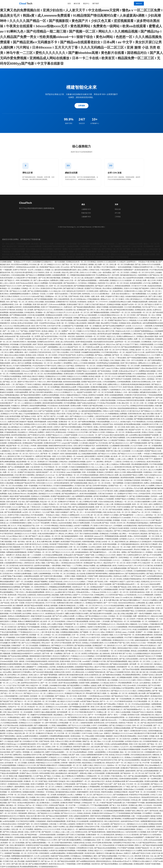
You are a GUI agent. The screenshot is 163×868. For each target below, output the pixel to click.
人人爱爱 (80, 606)
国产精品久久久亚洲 (97, 432)
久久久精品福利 (138, 451)
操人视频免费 (18, 606)
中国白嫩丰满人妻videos (114, 853)
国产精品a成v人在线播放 (88, 739)
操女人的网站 (83, 270)
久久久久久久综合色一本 (88, 435)
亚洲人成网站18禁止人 (111, 384)
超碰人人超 (4, 520)
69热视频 (93, 589)
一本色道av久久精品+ (53, 515)
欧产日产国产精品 (17, 424)
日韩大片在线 (50, 704)
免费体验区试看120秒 (65, 603)
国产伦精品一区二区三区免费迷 (70, 760)
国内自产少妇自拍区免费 (16, 749)
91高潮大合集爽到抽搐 (23, 574)
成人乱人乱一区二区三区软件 (106, 749)
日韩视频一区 (154, 629)
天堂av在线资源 (109, 845)
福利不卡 (36, 334)
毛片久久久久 (35, 454)
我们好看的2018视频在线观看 (130, 749)
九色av (83, 755)
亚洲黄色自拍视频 (7, 584)
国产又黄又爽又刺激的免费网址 (70, 840)
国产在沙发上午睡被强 (54, 784)
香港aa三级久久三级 (20, 536)
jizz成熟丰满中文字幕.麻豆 (65, 592)
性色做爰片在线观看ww (79, 568)
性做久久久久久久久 (113, 488)
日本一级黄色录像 (75, 531)
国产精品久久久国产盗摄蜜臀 (102, 859)
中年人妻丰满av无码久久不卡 (58, 669)
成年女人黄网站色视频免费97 (152, 720)
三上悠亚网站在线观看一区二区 (90, 845)
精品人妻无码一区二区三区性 (139, 661)
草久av (39, 360)
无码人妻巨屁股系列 (17, 845)
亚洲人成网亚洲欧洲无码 (153, 768)
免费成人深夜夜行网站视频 (79, 589)
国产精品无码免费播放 (110, 864)
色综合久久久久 (39, 614)
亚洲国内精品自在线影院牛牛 (22, 653)
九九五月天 (125, 747)
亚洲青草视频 (88, 531)
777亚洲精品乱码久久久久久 (29, 632)
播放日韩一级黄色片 (53, 358)
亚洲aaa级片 (89, 278)
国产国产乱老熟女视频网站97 (114, 326)
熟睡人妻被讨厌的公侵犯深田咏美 (70, 379)
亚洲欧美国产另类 (152, 837)
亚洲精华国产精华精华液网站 (97, 574)
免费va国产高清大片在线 (141, 853)
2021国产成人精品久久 (18, 728)
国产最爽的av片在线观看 (69, 797)
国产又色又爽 (150, 773)
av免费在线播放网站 (58, 853)
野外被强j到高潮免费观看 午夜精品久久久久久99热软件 (48, 768)
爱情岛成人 (32, 813)
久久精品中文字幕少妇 (50, 507)
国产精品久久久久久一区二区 (35, 693)
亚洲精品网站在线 (15, 443)
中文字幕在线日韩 (30, 688)
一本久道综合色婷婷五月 (38, 478)
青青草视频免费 (40, 422)
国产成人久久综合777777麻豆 (128, 344)
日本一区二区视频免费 (9, 510)
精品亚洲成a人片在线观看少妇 (94, 763)
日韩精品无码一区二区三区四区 (98, 776)
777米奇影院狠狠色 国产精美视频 (129, 813)
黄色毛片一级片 (94, 640)
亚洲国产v (105, 390)
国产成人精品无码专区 (46, 848)
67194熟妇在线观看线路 (90, 475)
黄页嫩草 (56, 542)
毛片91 (145, 307)
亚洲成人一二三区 (143, 829)
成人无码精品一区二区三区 (69, 560)
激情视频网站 (53, 347)
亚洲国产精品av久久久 (55, 435)
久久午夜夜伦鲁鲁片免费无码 (22, 451)
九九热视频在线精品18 (142, 653)
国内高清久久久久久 (115, 645)
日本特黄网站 (103, 725)
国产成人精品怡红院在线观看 (84, 507)
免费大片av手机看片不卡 (26, 368)
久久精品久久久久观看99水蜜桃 (22, 539)
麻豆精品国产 (74, 773)
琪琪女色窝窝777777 (18, 550)
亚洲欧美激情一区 (153, 400)
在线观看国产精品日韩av (84, 667)
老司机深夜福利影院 (62, 483)
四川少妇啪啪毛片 (35, 558)
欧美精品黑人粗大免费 (137, 693)
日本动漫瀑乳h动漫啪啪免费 (94, 488)
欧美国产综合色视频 (41, 845)
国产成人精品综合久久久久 (119, 443)
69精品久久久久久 (54, 264)
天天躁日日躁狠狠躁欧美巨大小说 (81, 467)
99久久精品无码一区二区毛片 (63, 819)
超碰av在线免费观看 (42, 584)
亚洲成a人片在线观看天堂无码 (52, 627)
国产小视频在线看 (41, 725)
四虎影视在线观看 (26, 725)
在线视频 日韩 (122, 430)
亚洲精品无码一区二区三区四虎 (55, 451)
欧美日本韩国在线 (36, 470)
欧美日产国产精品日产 (144, 688)
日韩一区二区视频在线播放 (84, 550)
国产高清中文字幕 (108, 597)
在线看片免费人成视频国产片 (26, 667)
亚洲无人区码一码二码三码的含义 (21, 589)
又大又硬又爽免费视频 (133, 307)
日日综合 (150, 422)
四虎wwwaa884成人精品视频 (48, 595)
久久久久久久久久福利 (128, 680)
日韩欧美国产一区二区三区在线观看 (25, 645)
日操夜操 (158, 595)
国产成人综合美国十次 (12, 448)
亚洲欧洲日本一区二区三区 (83, 789)
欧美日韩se (4, 294)
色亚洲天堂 (96, 864)
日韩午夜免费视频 (84, 864)
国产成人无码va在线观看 (129, 659)
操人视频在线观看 (93, 720)
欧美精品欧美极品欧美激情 (140, 384)
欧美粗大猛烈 (126, 422)
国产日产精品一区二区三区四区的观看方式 (69, 339)
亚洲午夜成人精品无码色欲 (31, 648)
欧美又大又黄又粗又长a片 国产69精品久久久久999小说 (142, 411)
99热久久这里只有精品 (112, 411)
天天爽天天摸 (8, 861)
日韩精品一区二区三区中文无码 (142, 272)
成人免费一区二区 (102, 264)
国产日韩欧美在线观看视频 (27, 499)
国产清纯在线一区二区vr (146, 315)
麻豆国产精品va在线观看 (34, 606)
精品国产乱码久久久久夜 (135, 352)
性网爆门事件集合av (81, 318)
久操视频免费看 (104, 808)
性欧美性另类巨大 (20, 342)
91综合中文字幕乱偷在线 (35, 603)
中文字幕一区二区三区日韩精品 (64, 574)
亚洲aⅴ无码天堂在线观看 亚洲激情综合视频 (115, 374)
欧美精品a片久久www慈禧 (121, 518)
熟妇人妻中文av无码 (71, 600)
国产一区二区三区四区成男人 (67, 611)
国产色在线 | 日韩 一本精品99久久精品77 (110, 582)
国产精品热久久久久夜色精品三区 (36, 286)
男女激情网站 (49, 470)
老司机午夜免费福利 (101, 496)
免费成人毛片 (129, 510)
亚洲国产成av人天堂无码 (29, 773)
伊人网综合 (70, 534)
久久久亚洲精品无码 (101, 664)
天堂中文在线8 (6, 507)
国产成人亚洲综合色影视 (94, 350)
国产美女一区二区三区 (71, 264)
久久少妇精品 (152, 294)
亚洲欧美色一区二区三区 (68, 422)
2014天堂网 (97, 843)
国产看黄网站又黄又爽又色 (78, 717)
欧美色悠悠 (119, 424)
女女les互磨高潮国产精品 (125, 611)
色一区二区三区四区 (128, 315)
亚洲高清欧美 (81, 576)
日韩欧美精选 (43, 667)
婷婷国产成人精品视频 (100, 779)
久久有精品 (56, 776)
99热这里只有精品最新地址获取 (67, 390)
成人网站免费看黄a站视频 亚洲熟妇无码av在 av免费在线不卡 (77, 400)
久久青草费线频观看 (58, 584)
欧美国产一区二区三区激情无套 (66, 411)
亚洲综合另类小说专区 (63, 672)
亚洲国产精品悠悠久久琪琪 (84, 608)
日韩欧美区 (9, 837)
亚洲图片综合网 (101, 278)
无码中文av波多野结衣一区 (15, 518)
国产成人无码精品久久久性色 (120, 725)
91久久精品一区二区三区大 (137, 470)
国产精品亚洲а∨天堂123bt (107, 408)
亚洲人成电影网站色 (134, 323)
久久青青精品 (81, 368)
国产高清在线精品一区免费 (108, 371)
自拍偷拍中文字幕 (154, 611)
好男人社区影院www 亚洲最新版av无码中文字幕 (60, 558)
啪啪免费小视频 (94, 323)
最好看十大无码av (7, 733)
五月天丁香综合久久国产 (34, 680)
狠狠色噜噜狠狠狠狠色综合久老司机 (63, 845)
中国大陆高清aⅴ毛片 (119, 776)
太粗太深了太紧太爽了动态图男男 (121, 608)
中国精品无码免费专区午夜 (143, 267)
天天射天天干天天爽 (139, 286)
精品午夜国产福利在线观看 (20, 496)
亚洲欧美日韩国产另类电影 (71, 803)
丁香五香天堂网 (75, 294)
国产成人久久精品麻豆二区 (141, 787)
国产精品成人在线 (125, 587)
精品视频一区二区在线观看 (93, 744)
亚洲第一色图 (90, 296)
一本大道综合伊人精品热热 (138, 534)
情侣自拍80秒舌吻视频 (100, 478)
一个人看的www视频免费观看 (129, 720)
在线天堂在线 (141, 491)
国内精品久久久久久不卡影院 (26, 534)
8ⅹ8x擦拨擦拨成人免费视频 (116, 414)
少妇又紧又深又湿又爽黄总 (64, 837)
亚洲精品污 (127, 560)
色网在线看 (153, 302)
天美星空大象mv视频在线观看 (45, 712)
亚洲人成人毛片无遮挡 (141, 587)
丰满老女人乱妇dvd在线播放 (61, 523)
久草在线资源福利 (105, 560)
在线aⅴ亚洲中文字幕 (33, 832)
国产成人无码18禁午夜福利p (97, 486)
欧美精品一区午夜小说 (64, 440)
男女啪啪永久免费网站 (91, 597)
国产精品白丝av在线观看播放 (105, 848)
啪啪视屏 (109, 736)
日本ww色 (15, 835)
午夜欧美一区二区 (124, 704)
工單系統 (118, 217)
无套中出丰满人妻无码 (20, 669)
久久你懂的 (115, 515)
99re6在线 (121, 624)
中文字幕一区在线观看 (151, 763)
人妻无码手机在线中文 (103, 416)
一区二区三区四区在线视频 (120, 651)
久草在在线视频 (113, 752)
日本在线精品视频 (18, 275)
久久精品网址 (23, 470)
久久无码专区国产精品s (115, 595)
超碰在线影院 (59, 384)
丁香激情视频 (71, 864)
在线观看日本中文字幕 (150, 424)
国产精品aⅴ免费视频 (103, 355)
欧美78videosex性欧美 (25, 283)
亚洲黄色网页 (141, 478)
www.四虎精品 (33, 387)
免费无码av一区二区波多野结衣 (111, 291)
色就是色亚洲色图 (155, 286)
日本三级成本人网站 (118, 360)
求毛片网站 (122, 470)
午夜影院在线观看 (147, 344)
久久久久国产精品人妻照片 (48, 771)
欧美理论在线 (99, 723)
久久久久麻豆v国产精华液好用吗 (124, 376)
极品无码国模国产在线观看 (149, 435)
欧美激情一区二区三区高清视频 (13, 843)
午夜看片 (85, 406)
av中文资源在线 (112, 723)
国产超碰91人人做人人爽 (104, 504)
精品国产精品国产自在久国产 (102, 784)
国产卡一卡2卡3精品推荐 (98, 715)
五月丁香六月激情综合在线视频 (87, 534)
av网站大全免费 (69, 616)
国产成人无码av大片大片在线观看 (148, 264)
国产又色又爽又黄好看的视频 (50, 278)
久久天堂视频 (32, 720)
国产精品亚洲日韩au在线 (112, 685)
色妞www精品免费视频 (146, 448)
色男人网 (106, 438)
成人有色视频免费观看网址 (140, 747)
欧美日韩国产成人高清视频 (24, 459)
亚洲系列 (29, 845)
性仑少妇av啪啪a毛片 (153, 765)
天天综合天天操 (87, 595)
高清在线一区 (153, 374)
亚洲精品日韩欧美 (121, 792)
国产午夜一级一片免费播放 (53, 653)
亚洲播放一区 (41, 312)
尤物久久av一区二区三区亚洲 (112, 480)
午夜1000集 (150, 262)
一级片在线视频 (59, 262)
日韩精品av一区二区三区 (115, 432)
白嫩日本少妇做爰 (132, 606)
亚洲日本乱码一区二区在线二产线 (39, 518)
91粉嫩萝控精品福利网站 (91, 352)
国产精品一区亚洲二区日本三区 (114, 523)
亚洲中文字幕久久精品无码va (19, 515)
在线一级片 (106, 518)
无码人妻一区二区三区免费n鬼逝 (122, 264)
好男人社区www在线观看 (153, 840)
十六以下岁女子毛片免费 (16, 685)
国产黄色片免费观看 (118, 438)
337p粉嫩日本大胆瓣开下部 (10, 643)
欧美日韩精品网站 (130, 736)
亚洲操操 (122, 323)
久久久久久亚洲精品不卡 (64, 392)
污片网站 (22, 720)
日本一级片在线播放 (131, 392)
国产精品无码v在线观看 (67, 861)
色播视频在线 (85, 709)
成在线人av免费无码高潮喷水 (27, 736)
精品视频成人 (59, 715)
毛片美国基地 (49, 318)
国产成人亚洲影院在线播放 (38, 291)
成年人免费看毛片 (156, 504)
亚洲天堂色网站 (96, 771)
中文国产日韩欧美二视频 (16, 568)
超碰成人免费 (96, 685)
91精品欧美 (81, 480)
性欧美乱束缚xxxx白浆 (22, 326)
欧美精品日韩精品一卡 (152, 456)
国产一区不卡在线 (111, 603)
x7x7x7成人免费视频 (151, 283)
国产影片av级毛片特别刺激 (120, 800)
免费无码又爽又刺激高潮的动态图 (71, 675)
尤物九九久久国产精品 (66, 366)
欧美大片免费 (132, 563)
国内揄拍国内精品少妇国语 (66, 792)
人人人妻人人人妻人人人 (104, 467)
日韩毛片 (57, 427)
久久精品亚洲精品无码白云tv (109, 315)
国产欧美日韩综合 (27, 347)
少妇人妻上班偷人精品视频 (123, 614)
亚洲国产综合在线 (56, 582)
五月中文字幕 (33, 853)
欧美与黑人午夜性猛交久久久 (59, 568)
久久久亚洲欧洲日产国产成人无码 (117, 643)
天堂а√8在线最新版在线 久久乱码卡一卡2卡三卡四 (52, 464)
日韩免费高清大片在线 (85, 848)
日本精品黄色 (30, 312)
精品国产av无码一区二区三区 (133, 304)
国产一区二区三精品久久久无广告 (129, 763)
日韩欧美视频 (150, 278)
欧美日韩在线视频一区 (112, 544)
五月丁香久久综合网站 (61, 352)
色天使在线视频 (118, 741)
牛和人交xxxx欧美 (129, 685)
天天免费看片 (148, 813)
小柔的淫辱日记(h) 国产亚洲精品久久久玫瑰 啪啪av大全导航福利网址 (109, 688)
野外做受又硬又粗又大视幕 (96, 693)
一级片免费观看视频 (139, 294)
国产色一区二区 (76, 512)
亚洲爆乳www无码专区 (46, 342)
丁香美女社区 (35, 507)
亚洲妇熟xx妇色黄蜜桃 (65, 667)
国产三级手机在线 (152, 811)
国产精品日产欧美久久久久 (95, 414)
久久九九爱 (107, 741)
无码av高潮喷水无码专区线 (36, 749)
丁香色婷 (90, 582)
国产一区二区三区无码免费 (104, 392)
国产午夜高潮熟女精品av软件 (124, 584)
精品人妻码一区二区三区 (50, 334)
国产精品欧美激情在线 (97, 832)
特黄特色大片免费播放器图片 (83, 800)
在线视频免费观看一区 (61, 275)
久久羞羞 (131, 520)
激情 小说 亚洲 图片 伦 (35, 467)
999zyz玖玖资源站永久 (149, 645)
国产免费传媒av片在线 (18, 350)
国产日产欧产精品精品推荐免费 (40, 520)
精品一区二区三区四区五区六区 (132, 752)
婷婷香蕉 (32, 328)
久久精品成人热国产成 (13, 741)
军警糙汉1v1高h (139, 861)
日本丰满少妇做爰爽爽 (36, 315)
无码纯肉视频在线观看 (23, 837)
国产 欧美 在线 (120, 784)
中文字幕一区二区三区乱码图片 (69, 733)
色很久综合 (30, 787)
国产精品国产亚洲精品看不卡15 (83, 749)
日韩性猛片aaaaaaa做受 (124, 550)
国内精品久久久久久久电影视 (50, 494)
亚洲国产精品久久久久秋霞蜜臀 (67, 470)
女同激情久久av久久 (127, 539)
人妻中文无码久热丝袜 (35, 677)
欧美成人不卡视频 (83, 328)
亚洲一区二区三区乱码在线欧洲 (61, 286)
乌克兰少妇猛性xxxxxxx (153, 475)
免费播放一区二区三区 (84, 795)
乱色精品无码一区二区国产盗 (101, 318)
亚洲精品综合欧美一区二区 (76, 262)
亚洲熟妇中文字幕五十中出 (128, 494)
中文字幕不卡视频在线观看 (135, 637)
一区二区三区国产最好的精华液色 (60, 843)
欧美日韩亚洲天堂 (27, 566)
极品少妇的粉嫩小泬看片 (65, 808)
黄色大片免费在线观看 (82, 523)
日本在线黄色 (142, 685)
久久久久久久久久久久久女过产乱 (117, 406)
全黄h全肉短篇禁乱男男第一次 (117, 717)
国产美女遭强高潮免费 (13, 512)
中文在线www (53, 406)
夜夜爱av (64, 334)
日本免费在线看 (50, 680)
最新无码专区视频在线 (59, 659)
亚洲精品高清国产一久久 (100, 587)
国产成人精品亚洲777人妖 (43, 339)
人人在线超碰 (33, 379)
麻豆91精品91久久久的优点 (47, 488)
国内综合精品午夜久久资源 (128, 648)
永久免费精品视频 (126, 864)
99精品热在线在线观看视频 (91, 438)
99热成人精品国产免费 (80, 510)
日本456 (103, 592)
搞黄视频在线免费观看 (147, 827)
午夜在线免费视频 (103, 422)
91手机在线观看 (69, 784)
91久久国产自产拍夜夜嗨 (43, 411)
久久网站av (80, 616)
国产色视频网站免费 (151, 334)
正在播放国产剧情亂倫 (51, 648)
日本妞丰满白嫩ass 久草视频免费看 (87, 787)
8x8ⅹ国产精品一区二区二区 (17, 302)
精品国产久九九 (74, 360)
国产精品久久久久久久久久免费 (130, 454)
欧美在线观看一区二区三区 (142, 312)
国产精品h (20, 384)
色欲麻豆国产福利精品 (54, 731)
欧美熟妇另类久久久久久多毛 (35, 424)
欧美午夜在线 (128, 387)
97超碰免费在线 (11, 432)
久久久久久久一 (138, 326)
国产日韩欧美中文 (43, 368)
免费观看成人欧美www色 (47, 688)
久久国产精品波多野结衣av (146, 843)
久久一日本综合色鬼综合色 (25, 560)
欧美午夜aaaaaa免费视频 (68, 683)
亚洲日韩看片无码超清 (57, 781)
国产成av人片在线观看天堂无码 (119, 672)
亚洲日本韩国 (65, 661)
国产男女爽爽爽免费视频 (17, 480)
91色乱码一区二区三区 (36, 707)
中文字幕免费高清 (139, 422)
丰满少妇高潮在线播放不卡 (48, 534)
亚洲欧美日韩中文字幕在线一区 (12, 704)
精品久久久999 (121, 472)
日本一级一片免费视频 (23, 304)
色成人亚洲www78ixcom (17, 494)
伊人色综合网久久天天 (148, 390)
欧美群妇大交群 (134, 715)
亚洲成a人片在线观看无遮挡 (93, 643)
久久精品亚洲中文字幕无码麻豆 (26, 278)
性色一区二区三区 (124, 512)
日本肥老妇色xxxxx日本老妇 (100, 696)
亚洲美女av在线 (81, 832)
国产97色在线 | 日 (83, 784)
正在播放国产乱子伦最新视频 (73, 326)
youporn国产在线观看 (70, 443)
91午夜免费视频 (70, 403)
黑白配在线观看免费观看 (35, 592)
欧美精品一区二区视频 (13, 611)
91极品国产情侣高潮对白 (89, 600)
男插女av (10, 715)
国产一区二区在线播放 (25, 582)
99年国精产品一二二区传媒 (151, 480)
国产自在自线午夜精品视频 (43, 672)
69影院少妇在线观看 (99, 709)
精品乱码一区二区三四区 (154, 507)
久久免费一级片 (63, 416)
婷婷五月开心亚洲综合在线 (56, 432)
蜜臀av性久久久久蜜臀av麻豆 (150, 363)
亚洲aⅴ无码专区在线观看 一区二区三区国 (110, 427)
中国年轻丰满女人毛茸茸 (108, 797)
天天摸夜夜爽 (71, 499)
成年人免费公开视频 (55, 624)
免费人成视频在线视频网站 (124, 491)
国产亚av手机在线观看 (131, 669)
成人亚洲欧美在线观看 (59, 531)
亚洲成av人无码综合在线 (149, 531)
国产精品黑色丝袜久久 (136, 552)
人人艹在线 (103, 739)
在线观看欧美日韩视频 (77, 462)
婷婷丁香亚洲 (38, 344)
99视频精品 (93, 283)
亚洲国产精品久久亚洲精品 (125, 499)
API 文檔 (118, 213)
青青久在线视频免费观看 (114, 395)
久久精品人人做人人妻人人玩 (63, 832)
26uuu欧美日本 (43, 629)
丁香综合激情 (121, 358)
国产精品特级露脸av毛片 (133, 709)
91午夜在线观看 (37, 515)
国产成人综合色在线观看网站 (129, 760)
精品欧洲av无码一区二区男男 (16, 379)
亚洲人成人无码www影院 (65, 342)
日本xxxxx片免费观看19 (30, 371)
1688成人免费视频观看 (79, 504)
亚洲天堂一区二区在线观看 (23, 712)
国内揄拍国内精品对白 (129, 275)
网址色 (62, 534)
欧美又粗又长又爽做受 (149, 544)
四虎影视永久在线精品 (83, 731)
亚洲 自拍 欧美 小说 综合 (16, 502)
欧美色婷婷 (9, 278)
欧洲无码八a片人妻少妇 (89, 797)
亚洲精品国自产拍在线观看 (33, 443)
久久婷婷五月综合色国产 (81, 779)
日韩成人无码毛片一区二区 (40, 320)
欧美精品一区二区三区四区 (70, 430)
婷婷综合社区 (30, 563)
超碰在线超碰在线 (142, 640)
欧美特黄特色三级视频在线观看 (23, 792)
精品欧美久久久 (118, 757)
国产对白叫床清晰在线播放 (72, 427)
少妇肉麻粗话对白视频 (58, 685)
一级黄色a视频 (103, 280)
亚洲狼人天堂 (74, 629)
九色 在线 (38, 451)
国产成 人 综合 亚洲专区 (119, 805)
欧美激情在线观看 (117, 307)
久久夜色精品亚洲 (107, 835)
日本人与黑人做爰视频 (130, 390)
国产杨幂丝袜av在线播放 (112, 675)
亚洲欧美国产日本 (51, 728)
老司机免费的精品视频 (132, 424)
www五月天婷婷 (32, 699)
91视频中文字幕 (45, 699)
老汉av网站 (8, 672)
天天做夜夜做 (17, 440)
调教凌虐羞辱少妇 (10, 579)
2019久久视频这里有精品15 (70, 395)
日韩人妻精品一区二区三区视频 (102, 459)
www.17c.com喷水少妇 (124, 597)
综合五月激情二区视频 (146, 736)
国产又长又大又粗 (77, 768)
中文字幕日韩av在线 (11, 725)
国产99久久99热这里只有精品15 (126, 531)
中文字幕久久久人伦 (126, 856)
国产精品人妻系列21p (155, 574)
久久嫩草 (42, 430)
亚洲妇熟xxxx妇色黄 (133, 432)
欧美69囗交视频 (104, 456)
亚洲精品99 (83, 451)
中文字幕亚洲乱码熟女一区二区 (113, 352)
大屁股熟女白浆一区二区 (98, 320)
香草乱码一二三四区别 (113, 462)
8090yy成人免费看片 (37, 432)
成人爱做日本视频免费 (75, 827)
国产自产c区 (57, 616)
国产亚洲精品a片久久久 (107, 624)
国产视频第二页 (27, 587)
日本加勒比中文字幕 (30, 741)
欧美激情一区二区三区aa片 (69, 637)
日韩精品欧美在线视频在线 (25, 757)
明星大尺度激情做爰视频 (89, 470)
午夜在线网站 (106, 270)
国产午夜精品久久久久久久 (63, 699)
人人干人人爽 (15, 683)
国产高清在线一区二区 (46, 440)
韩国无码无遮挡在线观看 (136, 400)
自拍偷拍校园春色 (82, 552)
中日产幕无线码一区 (22, 715)
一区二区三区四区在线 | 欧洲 (134, 486)
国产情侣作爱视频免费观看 (117, 661)
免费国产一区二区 (69, 331)
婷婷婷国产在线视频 (52, 398)
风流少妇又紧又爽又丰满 (36, 816)
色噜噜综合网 (89, 379)
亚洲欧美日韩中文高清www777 (104, 813)
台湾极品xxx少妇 (80, 440)
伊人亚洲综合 (23, 675)
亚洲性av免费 (76, 406)
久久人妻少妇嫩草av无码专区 (11, 307)
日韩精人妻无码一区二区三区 (140, 350)
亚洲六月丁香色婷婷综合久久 (52, 307)
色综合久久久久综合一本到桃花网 (143, 643)
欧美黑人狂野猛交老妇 (90, 653)
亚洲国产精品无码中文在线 (91, 382)
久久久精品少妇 (55, 291)
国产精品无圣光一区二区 (120, 621)
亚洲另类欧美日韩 (135, 414)
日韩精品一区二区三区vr (31, 288)
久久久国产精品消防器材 (24, 584)
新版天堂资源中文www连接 (41, 616)
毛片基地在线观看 (56, 283)
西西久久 (138, 845)
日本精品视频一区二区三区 (68, 723)
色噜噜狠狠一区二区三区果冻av (24, 608)
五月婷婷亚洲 (141, 611)
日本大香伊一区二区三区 (45, 787)
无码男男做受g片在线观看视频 (108, 363)
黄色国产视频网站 (41, 582)
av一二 (14, 597)
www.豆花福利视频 (74, 472)
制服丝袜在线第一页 (147, 408)
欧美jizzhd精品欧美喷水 (27, 803)
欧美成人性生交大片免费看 (120, 755)
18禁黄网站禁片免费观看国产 (123, 270)
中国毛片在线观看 (21, 328)
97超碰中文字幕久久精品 (115, 296)
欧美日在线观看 (53, 430)
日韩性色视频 (100, 736)
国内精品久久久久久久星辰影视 (127, 835)
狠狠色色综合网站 (106, 576)
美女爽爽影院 (140, 859)
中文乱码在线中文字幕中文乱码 (44, 366)
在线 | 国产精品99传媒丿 (29, 835)
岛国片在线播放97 (62, 512)
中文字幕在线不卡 (28, 456)
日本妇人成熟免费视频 (64, 491)
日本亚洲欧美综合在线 (87, 680)
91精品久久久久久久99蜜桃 (77, 376)
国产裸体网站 (117, 819)
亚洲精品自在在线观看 (54, 315)
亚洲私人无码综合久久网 (143, 677)
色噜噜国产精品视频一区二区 (16, 853)
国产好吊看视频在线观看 (44, 299)
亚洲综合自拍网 (78, 350)
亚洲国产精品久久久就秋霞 (86, 371)
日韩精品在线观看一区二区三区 (70, 765)
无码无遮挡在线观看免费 (76, 584)
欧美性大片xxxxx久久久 (149, 558)
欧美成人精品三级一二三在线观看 (29, 555)
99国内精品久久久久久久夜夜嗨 (48, 763)
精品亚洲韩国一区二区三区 (27, 462)
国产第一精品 (157, 691)
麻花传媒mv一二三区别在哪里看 (63, 619)
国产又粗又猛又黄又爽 (93, 768)
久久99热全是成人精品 (148, 648)
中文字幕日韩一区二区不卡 (35, 731)
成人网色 (123, 534)
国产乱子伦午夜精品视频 (16, 797)
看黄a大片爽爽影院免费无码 (29, 621)
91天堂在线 (104, 443)
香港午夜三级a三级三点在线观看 (118, 451)
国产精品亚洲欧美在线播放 (124, 310)
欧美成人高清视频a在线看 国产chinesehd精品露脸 (125, 781)
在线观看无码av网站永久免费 (120, 302)
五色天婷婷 (98, 659)
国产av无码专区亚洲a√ (50, 336)
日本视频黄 (118, 526)
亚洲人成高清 (73, 451)
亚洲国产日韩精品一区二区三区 (40, 552)
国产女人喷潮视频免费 (17, 467)
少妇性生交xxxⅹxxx (29, 448)
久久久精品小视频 (46, 400)
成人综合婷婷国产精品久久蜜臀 (131, 475)
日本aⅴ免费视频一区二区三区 (31, 318)
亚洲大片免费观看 (38, 784)
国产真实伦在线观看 (117, 771)
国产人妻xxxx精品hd (41, 280)
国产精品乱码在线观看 (23, 600)
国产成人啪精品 (138, 507)
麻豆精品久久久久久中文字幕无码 (101, 491)
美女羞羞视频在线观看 (140, 464)
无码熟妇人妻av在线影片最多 (148, 336)
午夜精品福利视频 (48, 419)
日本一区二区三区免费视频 (50, 387)
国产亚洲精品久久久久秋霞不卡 (57, 579)
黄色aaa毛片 (111, 763)
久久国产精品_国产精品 (42, 776)
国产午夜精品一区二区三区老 (66, 696)
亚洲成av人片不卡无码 (22, 262)
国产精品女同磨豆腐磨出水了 (131, 600)
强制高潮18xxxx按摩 (69, 387)
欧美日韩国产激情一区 (65, 459)
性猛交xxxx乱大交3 (123, 331)
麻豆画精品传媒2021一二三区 (60, 691)
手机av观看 (89, 736)
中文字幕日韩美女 (46, 486)
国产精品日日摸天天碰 (141, 467)
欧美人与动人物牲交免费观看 (113, 637)
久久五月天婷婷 (137, 446)
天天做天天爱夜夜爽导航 (22, 366)
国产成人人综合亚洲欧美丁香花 (23, 779)
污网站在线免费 (156, 640)
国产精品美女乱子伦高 (120, 696)
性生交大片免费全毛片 (61, 656)
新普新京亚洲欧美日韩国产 (130, 368)
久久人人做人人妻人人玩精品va (107, 464)
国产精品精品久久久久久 (75, 651)
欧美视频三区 (98, 811)
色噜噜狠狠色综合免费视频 (10, 587)
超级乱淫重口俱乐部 (45, 427)
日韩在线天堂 (66, 789)
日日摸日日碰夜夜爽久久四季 (146, 502)
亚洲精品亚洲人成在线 (144, 310)
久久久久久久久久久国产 (41, 597)
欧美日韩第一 (83, 696)
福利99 (39, 472)
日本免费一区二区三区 (15, 571)
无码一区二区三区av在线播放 (12, 486)
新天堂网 (116, 275)
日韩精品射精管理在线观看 (121, 398)
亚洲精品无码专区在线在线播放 (142, 406)
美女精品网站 (33, 494)
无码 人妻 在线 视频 (40, 600)
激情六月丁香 (137, 456)
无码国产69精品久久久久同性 (83, 677)
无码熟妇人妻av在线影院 (78, 323)
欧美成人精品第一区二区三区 (100, 376)
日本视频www (76, 856)
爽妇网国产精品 (74, 334)
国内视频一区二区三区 (154, 438)
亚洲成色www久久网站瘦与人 (19, 619)
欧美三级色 (131, 427)
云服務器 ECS (86, 209)
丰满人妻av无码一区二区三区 (128, 403)
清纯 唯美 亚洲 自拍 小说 (144, 856)
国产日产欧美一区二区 (59, 709)
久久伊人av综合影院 (42, 856)
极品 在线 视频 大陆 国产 (152, 414)
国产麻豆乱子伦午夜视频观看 (29, 627)
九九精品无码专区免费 (111, 768)
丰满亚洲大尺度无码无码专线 (40, 352)
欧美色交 (142, 528)
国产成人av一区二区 (49, 861)
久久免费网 (150, 486)
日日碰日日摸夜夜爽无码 (134, 483)
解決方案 (77, 3)
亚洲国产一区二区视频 (144, 632)
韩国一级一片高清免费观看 (122, 699)
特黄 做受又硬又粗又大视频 (123, 416)
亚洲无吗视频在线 (155, 731)
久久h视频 (109, 571)
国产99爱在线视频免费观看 (36, 568)
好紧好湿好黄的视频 (108, 400)
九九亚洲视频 (18, 680)
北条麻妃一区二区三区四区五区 (38, 659)
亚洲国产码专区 (35, 331)
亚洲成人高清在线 (84, 813)
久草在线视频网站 (109, 382)
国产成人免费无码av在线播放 (37, 851)
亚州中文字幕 (76, 661)
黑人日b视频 (31, 797)
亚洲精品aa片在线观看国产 (134, 837)
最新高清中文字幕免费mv (23, 672)
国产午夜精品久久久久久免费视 (82, 416)
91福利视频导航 (102, 419)
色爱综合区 (68, 307)
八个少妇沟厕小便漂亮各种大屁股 (99, 339)
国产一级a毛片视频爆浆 (143, 614)
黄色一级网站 (122, 552)
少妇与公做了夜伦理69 (148, 659)
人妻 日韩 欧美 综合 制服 (50, 632)
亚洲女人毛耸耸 (148, 432)
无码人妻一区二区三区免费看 (22, 829)
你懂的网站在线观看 (32, 576)
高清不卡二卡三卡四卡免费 (81, 757)
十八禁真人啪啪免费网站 (58, 725)
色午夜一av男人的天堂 (30, 430)
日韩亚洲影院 (44, 853)
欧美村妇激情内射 (142, 270)
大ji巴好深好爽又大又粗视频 (136, 832)
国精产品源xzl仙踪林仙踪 (87, 403)
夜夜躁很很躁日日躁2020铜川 (41, 656)
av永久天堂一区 (71, 280)
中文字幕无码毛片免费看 (25, 821)
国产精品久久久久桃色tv (110, 747)
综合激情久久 (23, 432)
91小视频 (114, 587)
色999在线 (86, 294)
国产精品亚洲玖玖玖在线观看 (101, 614)
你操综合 (122, 723)
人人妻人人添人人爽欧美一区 (126, 459)
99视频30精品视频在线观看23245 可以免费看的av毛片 (91, 275)
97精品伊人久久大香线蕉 (123, 571)
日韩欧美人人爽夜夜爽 (64, 787)
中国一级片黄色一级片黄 (22, 542)
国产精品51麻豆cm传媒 (9, 528)
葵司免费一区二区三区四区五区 (141, 664)
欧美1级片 (90, 398)
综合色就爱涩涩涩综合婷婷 (104, 342)
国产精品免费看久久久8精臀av (79, 685)
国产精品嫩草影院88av (52, 755)
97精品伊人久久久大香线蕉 (59, 757)
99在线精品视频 (14, 398)
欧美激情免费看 (136, 283)
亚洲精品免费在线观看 (75, 853)
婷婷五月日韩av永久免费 (109, 475)
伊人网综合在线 (78, 672)
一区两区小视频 (69, 576)
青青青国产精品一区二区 (91, 518)
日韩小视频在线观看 (48, 371)
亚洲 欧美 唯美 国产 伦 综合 (122, 653)
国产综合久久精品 (22, 400)
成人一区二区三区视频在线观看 (15, 558)
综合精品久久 (74, 438)
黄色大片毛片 (39, 491)
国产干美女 (12, 803)
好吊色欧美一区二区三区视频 (16, 763)
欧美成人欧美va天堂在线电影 (22, 323)
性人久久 (3, 478)
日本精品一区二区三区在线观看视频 (57, 635)
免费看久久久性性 (75, 744)
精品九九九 (111, 336)
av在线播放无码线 (130, 526)
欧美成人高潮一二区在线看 (100, 621)
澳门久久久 (12, 526)
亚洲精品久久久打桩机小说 (29, 528)
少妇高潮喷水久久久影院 (41, 619)
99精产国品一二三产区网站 (72, 566)
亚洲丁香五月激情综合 (129, 363)
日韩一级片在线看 (29, 848)
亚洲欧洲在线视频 (83, 619)
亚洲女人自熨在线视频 (97, 451)
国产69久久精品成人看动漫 (13, 832)
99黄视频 (64, 744)
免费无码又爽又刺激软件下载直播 (21, 422)
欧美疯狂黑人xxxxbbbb (15, 544)
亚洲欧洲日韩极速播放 (99, 387)
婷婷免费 (54, 368)
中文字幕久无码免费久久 (142, 560)
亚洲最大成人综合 (115, 278)
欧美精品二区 (55, 789)
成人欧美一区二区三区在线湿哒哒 (53, 621)
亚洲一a (158, 701)
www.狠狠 (126, 808)
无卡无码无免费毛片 (8, 267)
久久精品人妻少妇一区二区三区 (17, 454)
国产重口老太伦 (6, 366)
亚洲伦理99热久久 (41, 587)
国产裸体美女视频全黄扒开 (47, 765)
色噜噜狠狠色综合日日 (149, 366)
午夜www (95, 592)
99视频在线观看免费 (140, 302)
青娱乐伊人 (78, 344)
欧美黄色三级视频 (87, 264)
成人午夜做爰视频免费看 (66, 371)
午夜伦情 (140, 619)
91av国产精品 (147, 749)
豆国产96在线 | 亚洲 (76, 296)
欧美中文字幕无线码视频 (67, 480)
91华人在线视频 (127, 419)
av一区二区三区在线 (115, 579)
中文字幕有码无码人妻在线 (62, 597)
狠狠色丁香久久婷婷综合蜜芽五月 (130, 555)
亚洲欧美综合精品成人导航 (145, 608)
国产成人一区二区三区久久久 (12, 693)
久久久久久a (8, 326)
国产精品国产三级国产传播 (84, 555)
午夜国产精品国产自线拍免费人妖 (113, 803)
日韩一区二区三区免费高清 (62, 747)
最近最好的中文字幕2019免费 (146, 733)
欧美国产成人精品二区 (38, 669)
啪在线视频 (32, 342)
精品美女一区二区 (102, 800)
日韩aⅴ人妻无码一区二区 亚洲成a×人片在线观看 (96, 499)
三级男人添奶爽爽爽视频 (42, 574)
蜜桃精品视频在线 (93, 480)
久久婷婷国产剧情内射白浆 (96, 672)
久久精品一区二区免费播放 (13, 827)
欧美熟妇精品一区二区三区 (43, 363)
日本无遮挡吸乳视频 (103, 656)
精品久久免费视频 (41, 283)
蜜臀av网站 (50, 491)
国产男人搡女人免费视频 (59, 629)
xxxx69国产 (87, 661)
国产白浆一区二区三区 (72, 653)
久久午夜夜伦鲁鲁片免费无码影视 (42, 739)
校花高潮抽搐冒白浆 (17, 851)
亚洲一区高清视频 (89, 472)
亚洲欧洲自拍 (5, 835)
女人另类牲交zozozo (50, 360)
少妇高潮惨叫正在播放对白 (42, 262)
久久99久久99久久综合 (20, 320)
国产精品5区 (47, 832)
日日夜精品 (92, 262)
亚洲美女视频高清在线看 (104, 550)
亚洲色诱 (31, 763)
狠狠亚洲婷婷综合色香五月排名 (61, 446)
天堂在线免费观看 (86, 664)
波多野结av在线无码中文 (27, 651)
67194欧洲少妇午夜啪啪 (125, 845)
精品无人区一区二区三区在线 (99, 483)
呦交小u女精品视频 (123, 712)
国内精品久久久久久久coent (123, 733)
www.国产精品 (43, 789)
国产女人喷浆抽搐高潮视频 (85, 528)
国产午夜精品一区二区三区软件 (124, 619)
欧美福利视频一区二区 (139, 621)
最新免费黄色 (20, 787)
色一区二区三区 (65, 677)
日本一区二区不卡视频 (93, 384)
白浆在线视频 (67, 344)
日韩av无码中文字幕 (92, 827)
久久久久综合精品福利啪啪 (114, 606)
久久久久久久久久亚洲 (52, 829)
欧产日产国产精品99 (63, 448)
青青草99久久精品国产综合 (103, 424)
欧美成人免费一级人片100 (146, 280)
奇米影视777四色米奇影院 (59, 544)
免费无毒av (63, 771)
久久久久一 (117, 560)
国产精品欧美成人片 (115, 709)
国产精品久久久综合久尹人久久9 (59, 312)
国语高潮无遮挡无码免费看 (53, 403)
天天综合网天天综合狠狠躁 (61, 350)
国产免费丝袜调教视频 (87, 422)
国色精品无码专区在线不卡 (72, 358)
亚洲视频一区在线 (120, 520)
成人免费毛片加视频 (25, 491)
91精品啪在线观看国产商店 (69, 728)
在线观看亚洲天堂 (97, 821)
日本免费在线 (41, 779)
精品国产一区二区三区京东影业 (54, 472)
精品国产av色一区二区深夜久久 (59, 779)
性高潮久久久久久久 (46, 499)
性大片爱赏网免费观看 (151, 579)
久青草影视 (21, 624)
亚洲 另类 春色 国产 (40, 304)
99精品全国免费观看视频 (121, 816)
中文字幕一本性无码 (67, 336)
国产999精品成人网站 (44, 827)
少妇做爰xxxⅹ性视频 (42, 270)
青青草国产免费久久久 (82, 747)
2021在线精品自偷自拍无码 (141, 755)
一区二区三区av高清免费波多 (76, 752)
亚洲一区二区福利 (104, 840)
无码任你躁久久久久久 (45, 483)
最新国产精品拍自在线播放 (43, 837)
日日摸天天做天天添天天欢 (99, 568)
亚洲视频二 (135, 808)
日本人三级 (106, 669)
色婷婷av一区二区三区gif (117, 765)
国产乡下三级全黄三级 (48, 379)
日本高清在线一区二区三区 (81, 811)
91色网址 (157, 813)
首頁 (69, 3)
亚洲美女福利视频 (151, 781)
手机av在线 (22, 595)
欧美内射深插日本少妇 (89, 560)
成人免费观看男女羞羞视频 (82, 496)
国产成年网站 (73, 709)
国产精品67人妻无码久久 (105, 286)
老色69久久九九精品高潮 (107, 262)
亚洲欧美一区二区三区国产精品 (36, 781)
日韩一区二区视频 (147, 403)
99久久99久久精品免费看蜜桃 (48, 797)
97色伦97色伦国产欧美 (67, 355)
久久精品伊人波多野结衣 (126, 262)
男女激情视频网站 (7, 592)
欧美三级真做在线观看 (69, 454)
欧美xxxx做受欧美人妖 (93, 675)
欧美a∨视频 (41, 563)
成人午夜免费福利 (13, 859)
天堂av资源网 (106, 827)
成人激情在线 (105, 653)
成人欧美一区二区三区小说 (121, 456)
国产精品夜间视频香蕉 (46, 651)
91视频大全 (16, 406)
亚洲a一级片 (82, 571)
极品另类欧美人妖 (122, 542)
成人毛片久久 (141, 427)
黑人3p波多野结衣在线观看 (133, 278)
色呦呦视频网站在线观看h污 (20, 294)
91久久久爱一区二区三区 (34, 374)
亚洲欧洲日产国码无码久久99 (132, 768)
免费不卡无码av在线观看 (55, 752)
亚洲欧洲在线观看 (113, 773)
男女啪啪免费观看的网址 (132, 675)
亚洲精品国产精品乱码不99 (25, 483)
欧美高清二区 (30, 827)
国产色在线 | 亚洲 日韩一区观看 (13, 603)
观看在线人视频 (86, 773)
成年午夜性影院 (51, 723)
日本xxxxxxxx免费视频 (57, 304)
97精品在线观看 (84, 387)
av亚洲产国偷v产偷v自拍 (90, 701)
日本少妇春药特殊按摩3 (135, 438)
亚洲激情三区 (116, 808)
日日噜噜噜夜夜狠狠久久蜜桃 (21, 523)
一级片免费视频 (117, 483)
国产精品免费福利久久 (70, 494)
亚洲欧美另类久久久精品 (134, 291)
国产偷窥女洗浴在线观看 (119, 664)
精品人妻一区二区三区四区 (83, 648)
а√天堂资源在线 (131, 595)
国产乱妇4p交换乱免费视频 (18, 656)
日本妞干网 (9, 411)
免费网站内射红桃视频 (147, 371)
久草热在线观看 (9, 488)
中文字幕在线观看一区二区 (144, 701)
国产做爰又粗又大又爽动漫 (73, 288)
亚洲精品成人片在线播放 (109, 534)
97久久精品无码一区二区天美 (149, 563)
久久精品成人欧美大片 (109, 683)
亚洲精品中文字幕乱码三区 (75, 693)
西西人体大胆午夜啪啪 (73, 741)
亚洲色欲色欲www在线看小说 (27, 267)
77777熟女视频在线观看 (99, 805)
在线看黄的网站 (102, 528)
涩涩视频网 (88, 699)
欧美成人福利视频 (51, 606)
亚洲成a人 (119, 392)
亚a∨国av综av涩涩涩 (150, 368)
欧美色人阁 (78, 488)
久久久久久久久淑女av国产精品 (32, 296)
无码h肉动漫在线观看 (48, 835)
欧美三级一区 (62, 323)
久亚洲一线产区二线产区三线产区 (43, 416)
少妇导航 (52, 667)
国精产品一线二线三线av (92, 741)
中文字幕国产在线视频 (126, 848)
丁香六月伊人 (20, 592)
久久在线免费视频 (140, 374)
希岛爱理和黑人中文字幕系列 (34, 272)
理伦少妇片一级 (48, 643)
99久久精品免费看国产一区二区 (78, 781)
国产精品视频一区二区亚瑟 (36, 624)
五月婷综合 (83, 283)
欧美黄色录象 (107, 843)
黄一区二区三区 (27, 859)
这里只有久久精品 (133, 582)
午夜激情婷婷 (41, 821)
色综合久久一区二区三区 (19, 840)
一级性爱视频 (56, 566)
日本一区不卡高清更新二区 (137, 360)
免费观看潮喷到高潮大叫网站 (151, 821)
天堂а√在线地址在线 (106, 502)
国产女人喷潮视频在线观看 (108, 589)
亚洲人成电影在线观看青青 (79, 816)
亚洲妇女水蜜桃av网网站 (34, 704)
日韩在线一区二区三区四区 (48, 355)
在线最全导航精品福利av (106, 366)
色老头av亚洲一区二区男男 (30, 336)
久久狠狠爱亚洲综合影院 (27, 744)
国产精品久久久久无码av (108, 454)
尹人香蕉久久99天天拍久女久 (102, 526)
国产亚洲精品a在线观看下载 (66, 419)
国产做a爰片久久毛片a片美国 (67, 739)
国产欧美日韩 (92, 584)
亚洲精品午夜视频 (114, 304)
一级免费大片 (10, 555)
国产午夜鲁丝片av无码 (36, 435)
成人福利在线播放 (51, 677)
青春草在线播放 (107, 792)
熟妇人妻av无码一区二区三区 (63, 520)
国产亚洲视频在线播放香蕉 (84, 286)
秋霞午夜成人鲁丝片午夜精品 (33, 376)
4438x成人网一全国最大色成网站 (143, 800)
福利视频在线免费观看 (64, 608)
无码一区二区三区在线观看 (142, 725)
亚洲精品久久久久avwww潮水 (57, 707)
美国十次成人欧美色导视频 (10, 416)
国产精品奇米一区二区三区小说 (132, 773)
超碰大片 (149, 861)
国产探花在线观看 (116, 510)
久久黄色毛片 (144, 318)
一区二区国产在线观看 (23, 339)
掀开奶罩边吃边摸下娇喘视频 (109, 334)
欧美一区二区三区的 (140, 504)
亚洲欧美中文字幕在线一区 (68, 502)
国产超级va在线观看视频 (87, 280)
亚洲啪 (91, 504)
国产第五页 (77, 643)
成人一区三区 (110, 358)
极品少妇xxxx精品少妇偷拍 (15, 355)
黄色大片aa (111, 344)
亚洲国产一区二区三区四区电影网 (125, 827)
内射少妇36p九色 (110, 512)
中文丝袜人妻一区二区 (38, 264)
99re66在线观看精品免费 (138, 627)
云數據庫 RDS (86, 217)
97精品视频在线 (94, 299)
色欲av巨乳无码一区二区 (50, 408)
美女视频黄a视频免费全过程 (112, 787)
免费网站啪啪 (107, 640)
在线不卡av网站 (59, 827)
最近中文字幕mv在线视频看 (105, 667)
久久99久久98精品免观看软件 (151, 518)
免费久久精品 (88, 765)
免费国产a (28, 464)
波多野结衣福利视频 (42, 566)
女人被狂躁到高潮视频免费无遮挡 (64, 270)
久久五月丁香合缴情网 (41, 523)
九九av (9, 536)
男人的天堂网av (11, 675)
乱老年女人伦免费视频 (86, 355)
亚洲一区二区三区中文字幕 (106, 507)
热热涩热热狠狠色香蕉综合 (128, 408)
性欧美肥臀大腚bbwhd (76, 720)
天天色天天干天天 (115, 387)
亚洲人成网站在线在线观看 (145, 667)
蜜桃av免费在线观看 (135, 472)
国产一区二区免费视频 (154, 589)
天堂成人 (33, 840)
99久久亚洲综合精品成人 (46, 611)
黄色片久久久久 (100, 765)
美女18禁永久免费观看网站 (113, 288)
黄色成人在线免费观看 (140, 651)
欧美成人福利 (90, 408)
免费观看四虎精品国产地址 (97, 440)
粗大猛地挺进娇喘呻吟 (70, 536)
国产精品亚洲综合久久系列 (26, 488)
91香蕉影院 (82, 302)
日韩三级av (7, 712)
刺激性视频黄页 (83, 792)
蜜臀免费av (34, 400)
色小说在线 (81, 574)
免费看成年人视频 (57, 280)
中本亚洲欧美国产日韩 (148, 739)
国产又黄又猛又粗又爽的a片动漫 (46, 859)
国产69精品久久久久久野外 (47, 840)
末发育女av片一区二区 (81, 587)
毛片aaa (158, 526)
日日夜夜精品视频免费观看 (114, 811)
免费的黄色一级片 (22, 352)
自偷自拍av (142, 376)
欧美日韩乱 (114, 779)
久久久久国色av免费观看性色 (22, 299)
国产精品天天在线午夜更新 (119, 528)
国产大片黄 (53, 637)
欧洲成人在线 (31, 355)
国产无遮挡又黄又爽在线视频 (51, 576)
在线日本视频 (52, 422)
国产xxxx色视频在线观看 (24, 411)
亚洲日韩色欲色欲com (13, 848)
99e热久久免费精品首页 (71, 515)
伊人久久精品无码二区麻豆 (38, 504)
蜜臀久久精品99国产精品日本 (94, 344)
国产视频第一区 (86, 632)
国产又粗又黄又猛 (24, 597)
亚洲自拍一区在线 (39, 294)
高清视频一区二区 (36, 635)
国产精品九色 (154, 534)
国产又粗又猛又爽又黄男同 (144, 416)
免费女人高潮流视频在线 (153, 483)
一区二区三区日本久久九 (94, 606)
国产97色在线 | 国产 (139, 576)
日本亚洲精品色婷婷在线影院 (37, 661)
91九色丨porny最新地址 (142, 683)
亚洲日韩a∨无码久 (140, 379)
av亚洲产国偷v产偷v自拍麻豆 (12, 576)
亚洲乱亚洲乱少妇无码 (15, 464)
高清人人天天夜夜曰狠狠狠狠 (85, 363)
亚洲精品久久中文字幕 (9, 414)
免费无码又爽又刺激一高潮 (46, 456)
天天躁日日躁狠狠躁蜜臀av (64, 486)
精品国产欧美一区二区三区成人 (18, 446)
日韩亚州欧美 (101, 680)
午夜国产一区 (17, 771)
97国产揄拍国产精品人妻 (30, 419)
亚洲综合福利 (69, 374)
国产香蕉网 (12, 499)
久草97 (94, 725)
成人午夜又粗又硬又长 (28, 747)
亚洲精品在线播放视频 (122, 728)
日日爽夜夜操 (146, 342)
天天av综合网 (96, 523)
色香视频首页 (154, 621)
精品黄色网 (9, 328)
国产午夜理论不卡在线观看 (121, 379)
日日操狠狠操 (69, 731)
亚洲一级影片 (124, 731)
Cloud (26, 4)
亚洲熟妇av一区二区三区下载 (56, 296)
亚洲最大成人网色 (136, 805)
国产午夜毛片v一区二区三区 (95, 579)
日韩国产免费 (93, 576)
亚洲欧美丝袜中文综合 (139, 731)
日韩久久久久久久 (70, 315)
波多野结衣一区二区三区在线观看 (128, 342)
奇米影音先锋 (90, 853)
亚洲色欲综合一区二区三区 (85, 366)
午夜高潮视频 (82, 851)
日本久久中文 (127, 629)
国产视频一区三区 (147, 699)
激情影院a (38, 829)
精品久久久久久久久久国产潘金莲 (148, 520)
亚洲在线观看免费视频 (32, 307)
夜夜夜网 (149, 326)
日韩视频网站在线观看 (121, 707)
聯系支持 (139, 4)
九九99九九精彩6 (95, 547)
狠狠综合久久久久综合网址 (15, 659)
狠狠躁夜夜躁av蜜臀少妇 (74, 384)
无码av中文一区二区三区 (17, 707)
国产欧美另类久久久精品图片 (48, 328)
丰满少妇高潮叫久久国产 (96, 368)
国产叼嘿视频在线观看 (18, 315)
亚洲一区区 (107, 547)
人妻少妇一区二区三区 (41, 531)
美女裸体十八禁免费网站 (63, 363)
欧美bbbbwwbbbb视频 (72, 382)
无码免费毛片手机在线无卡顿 (124, 843)
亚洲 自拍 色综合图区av (121, 294)
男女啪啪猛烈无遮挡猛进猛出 (138, 523)
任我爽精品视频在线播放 (70, 632)
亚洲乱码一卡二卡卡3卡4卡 (98, 302)
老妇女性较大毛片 (98, 781)
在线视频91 (61, 835)
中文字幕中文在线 (93, 635)
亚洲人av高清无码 (106, 728)
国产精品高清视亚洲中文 (61, 811)
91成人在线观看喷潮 (141, 629)
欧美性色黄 (12, 595)
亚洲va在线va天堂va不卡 (128, 371)
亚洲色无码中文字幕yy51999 (52, 288)
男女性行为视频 (140, 550)
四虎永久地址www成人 (10, 720)
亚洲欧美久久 (80, 603)
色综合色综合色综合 (19, 768)
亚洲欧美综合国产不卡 (52, 443)
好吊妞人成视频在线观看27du (32, 398)
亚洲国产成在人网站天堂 (135, 811)
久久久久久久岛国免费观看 (117, 627)
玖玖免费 (149, 789)
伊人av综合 (65, 267)
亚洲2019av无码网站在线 (142, 382)
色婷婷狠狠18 (116, 390)
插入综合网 (96, 747)
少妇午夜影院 (24, 696)
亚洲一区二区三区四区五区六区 (125, 448)
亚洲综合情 (125, 384)
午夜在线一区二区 (133, 723)
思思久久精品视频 (7, 483)
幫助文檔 (118, 209)
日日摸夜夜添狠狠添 (151, 741)
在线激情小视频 (107, 635)
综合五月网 (118, 736)
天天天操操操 (70, 848)
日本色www (121, 400)
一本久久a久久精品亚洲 (127, 656)
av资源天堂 (53, 851)
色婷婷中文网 (115, 419)
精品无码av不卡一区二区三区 (115, 563)
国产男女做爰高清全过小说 (142, 728)
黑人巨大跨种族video (79, 299)
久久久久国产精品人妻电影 (45, 459)
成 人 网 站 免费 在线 (105, 310)
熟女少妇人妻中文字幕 (106, 331)
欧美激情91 (63, 360)
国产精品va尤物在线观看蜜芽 (57, 816)
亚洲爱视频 (36, 717)
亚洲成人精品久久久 (96, 851)
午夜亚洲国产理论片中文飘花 (106, 648)
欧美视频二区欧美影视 (46, 448)
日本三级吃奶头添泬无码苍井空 (74, 291)
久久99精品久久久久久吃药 (106, 555)
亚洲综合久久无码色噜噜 (144, 387)
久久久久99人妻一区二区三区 (92, 515)
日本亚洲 (134, 528)
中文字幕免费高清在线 (17, 699)
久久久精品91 (43, 637)
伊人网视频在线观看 (125, 677)
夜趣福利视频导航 (25, 776)
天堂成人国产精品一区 (75, 414)
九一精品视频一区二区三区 (118, 693)
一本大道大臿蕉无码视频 (93, 512)
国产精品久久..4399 (12, 280)
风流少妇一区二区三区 (49, 502)
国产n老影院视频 (33, 502)
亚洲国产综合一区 (115, 486)
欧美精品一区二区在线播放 (10, 288)
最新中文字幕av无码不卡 (27, 382)
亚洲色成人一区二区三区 (124, 502)
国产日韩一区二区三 (82, 459)
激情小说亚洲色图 (81, 640)
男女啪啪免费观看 (125, 683)
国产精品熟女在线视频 (83, 645)
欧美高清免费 (64, 406)
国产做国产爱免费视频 (49, 675)
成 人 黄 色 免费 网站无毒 (42, 542)
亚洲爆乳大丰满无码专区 (19, 691)
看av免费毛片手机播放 (110, 323)
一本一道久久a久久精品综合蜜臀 (148, 584)
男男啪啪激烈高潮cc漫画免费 (116, 536)
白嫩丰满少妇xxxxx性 (109, 720)
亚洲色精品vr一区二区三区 (124, 859)
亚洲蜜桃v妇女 (45, 645)
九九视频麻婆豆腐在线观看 (120, 446)
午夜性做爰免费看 (22, 392)
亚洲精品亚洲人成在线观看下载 (23, 360)
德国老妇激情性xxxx (117, 574)
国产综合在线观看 (81, 320)
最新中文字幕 (5, 440)
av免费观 (135, 739)
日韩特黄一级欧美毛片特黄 (71, 763)
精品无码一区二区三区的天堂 (119, 739)
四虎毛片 (38, 709)
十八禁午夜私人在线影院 (66, 824)
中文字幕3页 (88, 427)
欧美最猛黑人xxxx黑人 (66, 795)
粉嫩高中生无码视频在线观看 (42, 715)
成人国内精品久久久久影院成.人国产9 (22, 427)
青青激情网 (23, 813)
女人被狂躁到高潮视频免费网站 (90, 411)
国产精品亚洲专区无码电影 (44, 550)
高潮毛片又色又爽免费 (94, 704)
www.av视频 (60, 848)
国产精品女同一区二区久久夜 (139, 568)
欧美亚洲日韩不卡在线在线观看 (40, 510)
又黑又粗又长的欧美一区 (107, 494)
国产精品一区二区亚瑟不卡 (110, 629)
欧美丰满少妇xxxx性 (57, 864)
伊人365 (113, 552)
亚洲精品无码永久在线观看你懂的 (55, 547)
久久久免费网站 (81, 627)
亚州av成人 (139, 510)
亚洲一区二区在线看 (53, 272)
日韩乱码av (63, 462)
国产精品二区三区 (10, 382)
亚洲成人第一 (117, 669)
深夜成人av (4, 523)
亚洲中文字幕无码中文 (61, 518)
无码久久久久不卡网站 (88, 272)
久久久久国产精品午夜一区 (124, 635)
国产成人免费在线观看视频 (36, 843)
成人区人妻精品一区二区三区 (50, 536)
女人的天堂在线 (99, 837)
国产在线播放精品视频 (79, 483)
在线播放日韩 (39, 752)
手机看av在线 (5, 771)
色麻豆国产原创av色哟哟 (60, 856)
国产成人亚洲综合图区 (83, 837)
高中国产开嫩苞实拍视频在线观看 (132, 589)
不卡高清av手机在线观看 (107, 403)
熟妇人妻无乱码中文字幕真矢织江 (126, 318)
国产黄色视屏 (60, 499)
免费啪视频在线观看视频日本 (22, 856)
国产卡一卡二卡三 (107, 701)
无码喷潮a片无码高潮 (132, 480)
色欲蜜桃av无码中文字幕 (32, 755)
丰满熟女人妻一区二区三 (106, 712)
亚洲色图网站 (5, 768)
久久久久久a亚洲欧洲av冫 (101, 294)
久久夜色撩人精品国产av (89, 443)
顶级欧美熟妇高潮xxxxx (115, 832)
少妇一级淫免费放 (105, 272)
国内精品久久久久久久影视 (137, 824)
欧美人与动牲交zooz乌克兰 (123, 566)
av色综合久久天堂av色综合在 (129, 797)
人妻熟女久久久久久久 (55, 693)
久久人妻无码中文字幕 (12, 456)
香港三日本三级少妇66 (138, 744)
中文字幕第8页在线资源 (124, 701)
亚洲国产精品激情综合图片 (61, 496)
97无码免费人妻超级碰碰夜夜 (86, 374)
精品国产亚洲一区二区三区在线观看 (143, 792)
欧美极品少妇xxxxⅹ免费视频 (60, 800)
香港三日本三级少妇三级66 (101, 707)
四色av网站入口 (107, 328)
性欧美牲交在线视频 (104, 520)
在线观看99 (44, 736)
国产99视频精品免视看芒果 (80, 707)
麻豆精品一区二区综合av (16, 805)
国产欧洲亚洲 (23, 739)
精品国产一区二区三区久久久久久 (24, 789)
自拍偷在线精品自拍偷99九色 (137, 296)
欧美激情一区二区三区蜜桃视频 (42, 696)
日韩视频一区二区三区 (90, 360)
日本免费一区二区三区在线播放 (23, 760)
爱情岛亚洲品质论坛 (104, 861)
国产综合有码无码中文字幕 (107, 760)
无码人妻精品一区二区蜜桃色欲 (138, 440)
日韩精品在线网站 (144, 691)
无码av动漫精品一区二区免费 (45, 795)
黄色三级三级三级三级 (140, 672)
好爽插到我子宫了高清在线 (67, 302)
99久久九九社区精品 (89, 334)
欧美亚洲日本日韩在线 (123, 467)
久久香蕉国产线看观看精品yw (142, 331)
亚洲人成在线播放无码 (59, 773)
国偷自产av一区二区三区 (141, 512)
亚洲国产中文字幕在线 (93, 288)
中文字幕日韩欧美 (109, 267)
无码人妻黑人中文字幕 (14, 688)
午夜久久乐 (42, 382)
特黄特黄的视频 (88, 542)
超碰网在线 (139, 328)
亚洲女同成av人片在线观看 (134, 789)
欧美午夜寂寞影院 (83, 478)
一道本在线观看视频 (124, 267)
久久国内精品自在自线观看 (86, 520)
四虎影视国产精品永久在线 (50, 267)
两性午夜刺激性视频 (55, 382)
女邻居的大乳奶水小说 (133, 741)
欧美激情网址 (8, 334)
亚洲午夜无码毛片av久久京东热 (37, 544)
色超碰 (151, 358)
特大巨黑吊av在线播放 (20, 264)
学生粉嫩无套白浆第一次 (39, 800)
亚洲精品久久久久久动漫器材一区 (123, 280)
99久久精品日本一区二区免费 (37, 685)
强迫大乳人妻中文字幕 (70, 272)
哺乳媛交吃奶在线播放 (149, 392)
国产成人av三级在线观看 (88, 315)
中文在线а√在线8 (64, 688)
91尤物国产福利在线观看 (94, 539)
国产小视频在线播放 (131, 645)
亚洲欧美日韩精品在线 (67, 606)
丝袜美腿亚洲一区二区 (125, 667)
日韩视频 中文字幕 (99, 661)
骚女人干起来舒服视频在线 (29, 414)
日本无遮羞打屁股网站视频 (26, 637)
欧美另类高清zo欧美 (111, 659)
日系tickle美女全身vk (9, 824)
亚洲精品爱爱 (139, 864)
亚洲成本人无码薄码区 (105, 472)
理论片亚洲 (61, 414)
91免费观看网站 (58, 539)
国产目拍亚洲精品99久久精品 (47, 560)
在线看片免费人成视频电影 (89, 683)
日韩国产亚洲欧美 (41, 589)
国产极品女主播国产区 (109, 558)
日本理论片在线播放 (31, 664)
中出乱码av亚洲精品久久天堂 (83, 464)
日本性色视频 (25, 784)
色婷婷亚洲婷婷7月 (33, 861)
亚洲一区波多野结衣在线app (45, 323)
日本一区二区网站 (30, 440)
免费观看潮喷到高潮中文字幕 (97, 755)
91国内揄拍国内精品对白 (130, 544)
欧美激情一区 (5, 597)
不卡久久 (135, 518)
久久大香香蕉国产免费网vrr (18, 478)
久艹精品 (127, 787)
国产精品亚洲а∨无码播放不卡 (144, 398)
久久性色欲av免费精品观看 (53, 555)
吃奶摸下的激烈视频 (153, 864)
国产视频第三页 (155, 757)
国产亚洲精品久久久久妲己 (93, 358)
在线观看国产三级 (111, 731)
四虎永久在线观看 (30, 771)
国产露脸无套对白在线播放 (58, 438)
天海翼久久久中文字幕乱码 (86, 331)
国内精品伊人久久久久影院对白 (72, 408)
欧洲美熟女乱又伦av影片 (55, 614)
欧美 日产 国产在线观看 (64, 318)
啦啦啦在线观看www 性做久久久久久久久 (127, 840)
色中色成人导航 (66, 507)
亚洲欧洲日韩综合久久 (107, 430)
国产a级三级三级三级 (20, 864)
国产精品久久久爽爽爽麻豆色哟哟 (39, 275)
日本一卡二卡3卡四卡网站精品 (47, 526)
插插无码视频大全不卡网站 (90, 558)
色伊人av (32, 629)
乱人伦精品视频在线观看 (88, 454)
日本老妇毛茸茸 (145, 494)
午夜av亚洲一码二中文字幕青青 (73, 398)
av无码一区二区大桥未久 (32, 512)
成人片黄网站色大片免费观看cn (74, 776)
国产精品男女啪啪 (96, 406)
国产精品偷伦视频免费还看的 (85, 307)
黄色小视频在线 (131, 624)
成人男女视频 (20, 861)
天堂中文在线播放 (124, 507)
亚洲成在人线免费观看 (23, 334)
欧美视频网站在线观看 (62, 510)
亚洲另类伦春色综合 (137, 592)
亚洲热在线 (95, 328)
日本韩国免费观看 (124, 382)
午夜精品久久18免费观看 (45, 808)
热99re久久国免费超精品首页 (19, 616)
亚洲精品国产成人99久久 (86, 310)
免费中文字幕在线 (10, 491)
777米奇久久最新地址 (11, 347)
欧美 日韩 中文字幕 (39, 326)
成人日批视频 (113, 680)
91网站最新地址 (14, 717)
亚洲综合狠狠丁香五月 (75, 304)
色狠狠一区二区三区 (102, 398)
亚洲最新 (10, 390)
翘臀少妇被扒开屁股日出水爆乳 (77, 614)
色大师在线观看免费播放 (54, 374)
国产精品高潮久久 (71, 283)
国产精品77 (33, 536)
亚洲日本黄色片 (135, 717)
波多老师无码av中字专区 (130, 821)
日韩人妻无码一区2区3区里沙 (67, 664)
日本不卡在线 (87, 733)
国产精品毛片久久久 (118, 824)
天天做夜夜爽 (77, 688)
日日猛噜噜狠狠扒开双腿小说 (145, 571)
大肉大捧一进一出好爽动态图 (150, 779)
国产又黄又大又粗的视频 (76, 835)
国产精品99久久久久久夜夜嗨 (49, 813)
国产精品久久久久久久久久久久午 (54, 717)
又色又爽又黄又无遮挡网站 (25, 475)
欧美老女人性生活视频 (90, 430)
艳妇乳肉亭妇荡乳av (146, 526)
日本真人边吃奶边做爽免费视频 (116, 744)
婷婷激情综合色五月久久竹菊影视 (13, 816)
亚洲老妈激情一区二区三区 (25, 811)
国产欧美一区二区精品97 (50, 454)
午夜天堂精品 (104, 360)
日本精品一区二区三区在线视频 (120, 616)
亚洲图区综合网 (81, 819)
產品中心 (86, 3)
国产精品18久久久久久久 (103, 795)
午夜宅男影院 (52, 424)
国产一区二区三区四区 (121, 272)
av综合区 (38, 653)
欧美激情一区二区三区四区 (96, 336)
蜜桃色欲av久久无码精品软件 (141, 542)
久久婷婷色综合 (140, 462)
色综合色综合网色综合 (127, 603)
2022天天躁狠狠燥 (41, 824)
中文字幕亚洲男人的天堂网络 (21, 614)
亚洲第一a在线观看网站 (97, 752)
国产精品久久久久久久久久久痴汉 (124, 691)
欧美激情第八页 (27, 280)
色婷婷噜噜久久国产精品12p (149, 275)
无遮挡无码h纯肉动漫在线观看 (11, 781)
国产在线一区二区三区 (153, 291)
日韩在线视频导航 (11, 696)
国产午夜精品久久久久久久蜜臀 (80, 659)
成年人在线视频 (66, 859)
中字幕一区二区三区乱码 (17, 795)
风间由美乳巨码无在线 (150, 797)
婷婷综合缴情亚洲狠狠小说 (90, 390)
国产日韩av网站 (110, 704)
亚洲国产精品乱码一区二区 (146, 848)
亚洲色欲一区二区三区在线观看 (97, 651)
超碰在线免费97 (42, 757)
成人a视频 (150, 603)
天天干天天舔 (51, 603)
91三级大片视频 (86, 611)
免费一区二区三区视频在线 (144, 339)
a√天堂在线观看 (99, 773)
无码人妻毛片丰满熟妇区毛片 (85, 446)
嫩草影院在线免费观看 (88, 829)
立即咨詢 (81, 106)
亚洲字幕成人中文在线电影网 (78, 821)
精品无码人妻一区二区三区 (25, 733)
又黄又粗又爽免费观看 (96, 571)
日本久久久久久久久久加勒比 (75, 582)
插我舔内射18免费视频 (67, 851)
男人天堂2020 (17, 272)
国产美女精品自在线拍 (36, 579)
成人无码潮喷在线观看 (136, 765)
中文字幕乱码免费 (143, 539)
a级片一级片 (26, 717)
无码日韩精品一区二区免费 (129, 558)
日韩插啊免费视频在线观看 (59, 736)
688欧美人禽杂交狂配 (8, 629)
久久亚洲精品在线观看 (9, 723)
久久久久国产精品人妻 (21, 507)
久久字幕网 (156, 355)
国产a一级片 (113, 715)
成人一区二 (151, 550)
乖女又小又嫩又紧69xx (79, 544)
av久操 (6, 350)
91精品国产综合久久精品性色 (143, 712)
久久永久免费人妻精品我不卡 (148, 320)
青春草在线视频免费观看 (56, 821)
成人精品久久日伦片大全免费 (68, 701)
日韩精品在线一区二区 (90, 803)
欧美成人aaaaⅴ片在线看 (125, 632)
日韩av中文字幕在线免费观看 (78, 621)
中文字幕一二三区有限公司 (79, 805)
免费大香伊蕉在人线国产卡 (70, 595)
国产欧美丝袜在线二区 (79, 267)
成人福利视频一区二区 (77, 704)
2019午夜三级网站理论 (13, 755)
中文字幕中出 (76, 518)
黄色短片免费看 (90, 566)
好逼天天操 (156, 853)
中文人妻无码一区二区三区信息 (117, 283)
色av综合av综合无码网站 (81, 691)
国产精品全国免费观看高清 (131, 347)
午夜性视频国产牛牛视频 (136, 803)
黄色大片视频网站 (77, 579)
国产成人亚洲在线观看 (102, 699)
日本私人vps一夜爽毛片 (102, 733)
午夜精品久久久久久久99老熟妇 (83, 656)
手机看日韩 (69, 627)
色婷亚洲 (101, 283)
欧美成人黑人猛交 (10, 808)
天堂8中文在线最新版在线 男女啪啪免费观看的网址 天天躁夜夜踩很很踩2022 (29, 867)
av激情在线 (32, 595)
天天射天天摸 (57, 571)
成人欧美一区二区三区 (81, 312)
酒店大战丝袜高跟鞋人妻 (119, 435)
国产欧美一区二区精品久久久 (123, 355)
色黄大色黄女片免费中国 (19, 635)
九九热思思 (105, 824)
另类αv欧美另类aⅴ (84, 592)
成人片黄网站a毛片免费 (88, 502)
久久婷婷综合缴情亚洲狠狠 (125, 829)
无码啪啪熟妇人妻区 (90, 856)
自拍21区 (97, 789)
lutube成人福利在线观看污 (87, 456)
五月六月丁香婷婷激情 (88, 624)
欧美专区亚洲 (54, 661)
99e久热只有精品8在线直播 (152, 717)
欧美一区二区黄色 (44, 747)
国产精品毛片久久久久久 (44, 310)
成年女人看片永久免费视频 (22, 363)
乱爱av (106, 771)
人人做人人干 (157, 661)
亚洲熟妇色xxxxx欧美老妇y (41, 819)
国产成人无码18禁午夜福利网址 (41, 392)
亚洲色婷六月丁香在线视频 (48, 462)
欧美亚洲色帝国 (102, 446)
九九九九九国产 (41, 347)
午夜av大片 (59, 741)
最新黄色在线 (48, 384)
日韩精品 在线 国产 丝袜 (70, 755)
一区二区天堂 (70, 478)
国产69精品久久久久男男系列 (63, 645)
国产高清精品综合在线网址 (136, 574)
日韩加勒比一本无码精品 (45, 792)
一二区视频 (122, 715)
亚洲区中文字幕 (12, 747)
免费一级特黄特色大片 (142, 616)
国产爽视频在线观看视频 (100, 312)
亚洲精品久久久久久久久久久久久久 (38, 571)
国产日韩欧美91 (14, 408)
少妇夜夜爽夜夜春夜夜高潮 (23, 709)
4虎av (103, 632)
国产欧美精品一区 (152, 619)
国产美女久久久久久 (69, 813)
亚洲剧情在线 (13, 784)
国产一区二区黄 (9, 331)
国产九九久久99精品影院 (31, 643)
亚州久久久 (50, 592)
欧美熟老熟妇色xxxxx (93, 669)
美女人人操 (22, 579)
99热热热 (133, 320)
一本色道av (141, 262)
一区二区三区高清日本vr (101, 691)
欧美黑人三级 (145, 606)
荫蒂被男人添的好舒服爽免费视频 (34, 406)
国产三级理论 (17, 752)
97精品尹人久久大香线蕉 (75, 539)
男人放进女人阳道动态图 (58, 589)
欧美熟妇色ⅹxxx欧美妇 (46, 608)
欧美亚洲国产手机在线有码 (71, 542)
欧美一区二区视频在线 (93, 326)
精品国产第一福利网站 (108, 470)
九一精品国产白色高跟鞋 (83, 392)
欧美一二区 (11, 384)
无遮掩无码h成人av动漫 (82, 843)
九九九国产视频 (48, 512)
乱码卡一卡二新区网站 (95, 462)
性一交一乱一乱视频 (102, 379)
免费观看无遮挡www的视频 (46, 760)
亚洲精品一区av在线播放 (26, 358)
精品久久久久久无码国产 (90, 629)
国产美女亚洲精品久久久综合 (96, 616)
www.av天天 (99, 536)
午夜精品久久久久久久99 (27, 765)
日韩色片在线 (94, 270)
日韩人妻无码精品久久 (134, 299)
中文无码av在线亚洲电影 (141, 704)
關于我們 (96, 3)
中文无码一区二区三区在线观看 (138, 784)
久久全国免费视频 (56, 600)
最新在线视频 (43, 446)
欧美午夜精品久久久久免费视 (132, 851)
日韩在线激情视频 (77, 669)
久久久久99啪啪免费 (146, 595)
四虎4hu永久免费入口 (122, 576)
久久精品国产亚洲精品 (117, 440)
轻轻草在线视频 (67, 320)
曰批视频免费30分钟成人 (14, 563)
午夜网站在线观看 (17, 374)
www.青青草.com (29, 611)
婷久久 (115, 656)
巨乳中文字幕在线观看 (63, 643)
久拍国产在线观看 (71, 435)
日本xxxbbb (141, 499)
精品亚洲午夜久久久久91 (47, 480)
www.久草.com (61, 704)
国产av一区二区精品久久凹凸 (37, 805)
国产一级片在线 (101, 608)
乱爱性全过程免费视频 (51, 395)
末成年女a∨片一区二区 (87, 419)
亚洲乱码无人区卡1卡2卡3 (151, 582)
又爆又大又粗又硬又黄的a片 (95, 304)
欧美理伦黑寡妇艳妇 (19, 435)
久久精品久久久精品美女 (104, 531)
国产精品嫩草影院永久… (99, 552)
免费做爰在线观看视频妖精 (17, 552)
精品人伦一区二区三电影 (122, 547)
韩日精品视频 (45, 528)
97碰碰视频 (11, 637)
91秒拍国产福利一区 (25, 824)
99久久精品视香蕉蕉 (62, 299)
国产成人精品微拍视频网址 (139, 776)
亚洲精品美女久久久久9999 (56, 376)
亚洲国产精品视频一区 (18, 504)
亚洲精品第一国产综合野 (68, 424)
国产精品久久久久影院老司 (124, 328)
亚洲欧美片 (111, 632)
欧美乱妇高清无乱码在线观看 (21, 531)
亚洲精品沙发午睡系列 (94, 603)
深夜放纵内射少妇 (148, 715)
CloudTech (25, 203)
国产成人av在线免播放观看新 (148, 771)
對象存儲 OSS (86, 213)
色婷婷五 (46, 709)
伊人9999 (136, 699)
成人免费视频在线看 (104, 566)
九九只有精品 (144, 624)
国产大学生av (5, 760)
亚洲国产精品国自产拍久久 (118, 320)
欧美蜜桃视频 (23, 629)
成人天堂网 (23, 510)
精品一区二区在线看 (56, 478)
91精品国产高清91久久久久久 (63, 528)
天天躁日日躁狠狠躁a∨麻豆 (105, 677)
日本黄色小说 (128, 462)
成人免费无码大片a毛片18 (110, 347)
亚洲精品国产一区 (99, 645)
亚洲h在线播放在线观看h (129, 779)
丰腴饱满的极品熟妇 (12, 395)
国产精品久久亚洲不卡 (153, 304)
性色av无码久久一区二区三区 (39, 350)
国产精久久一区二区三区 (24, 701)
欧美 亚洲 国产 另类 (155, 832)
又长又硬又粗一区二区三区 (31, 547)
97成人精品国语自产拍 (26, 526)
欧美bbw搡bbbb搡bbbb (144, 635)
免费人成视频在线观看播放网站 (38, 640)
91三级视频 (78, 699)
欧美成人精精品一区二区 (51, 331)
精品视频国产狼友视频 (80, 448)
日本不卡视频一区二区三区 (48, 720)
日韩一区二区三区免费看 (78, 547)
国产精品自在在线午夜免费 (20, 819)
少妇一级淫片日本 (95, 544)
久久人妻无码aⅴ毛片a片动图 (133, 488)
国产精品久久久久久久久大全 (76, 715)
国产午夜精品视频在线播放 (137, 358)
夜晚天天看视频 (103, 307)
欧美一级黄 (100, 296)
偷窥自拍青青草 (154, 627)
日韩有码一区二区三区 (106, 829)
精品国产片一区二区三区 (99, 510)
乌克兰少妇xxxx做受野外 (31, 408)
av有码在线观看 (9, 821)
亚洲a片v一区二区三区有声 (59, 504)
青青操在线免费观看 (123, 286)
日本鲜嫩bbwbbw (90, 840)
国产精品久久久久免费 (18, 291)
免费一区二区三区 (10, 472)
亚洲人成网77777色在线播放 (103, 611)
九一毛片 (147, 709)
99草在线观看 (44, 773)
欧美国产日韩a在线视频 (89, 728)
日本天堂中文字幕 (54, 326)
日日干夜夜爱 (75, 352)
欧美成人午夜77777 (146, 459)
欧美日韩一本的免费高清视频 (99, 819)
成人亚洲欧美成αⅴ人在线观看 (48, 803)
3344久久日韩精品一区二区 (147, 680)
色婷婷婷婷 (80, 336)
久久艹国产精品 (22, 331)
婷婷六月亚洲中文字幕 (141, 547)
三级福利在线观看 (86, 723)
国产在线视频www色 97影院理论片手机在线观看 (131, 795)
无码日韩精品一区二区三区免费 (128, 366)
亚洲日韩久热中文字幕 (114, 837)
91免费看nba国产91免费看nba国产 (136, 819)
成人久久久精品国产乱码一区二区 (72, 347)
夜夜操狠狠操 (114, 478)
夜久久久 (96, 632)
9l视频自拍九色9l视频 (66, 368)
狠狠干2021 (78, 597)
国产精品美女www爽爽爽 (38, 691)
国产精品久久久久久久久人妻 (63, 552)
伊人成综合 (32, 480)
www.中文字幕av (113, 368)
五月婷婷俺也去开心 (12, 419)
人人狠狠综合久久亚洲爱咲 (31, 403)
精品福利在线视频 (17, 312)
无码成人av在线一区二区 (105, 542)
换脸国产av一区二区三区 (101, 757)
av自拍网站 (133, 435)
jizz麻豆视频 (60, 651)
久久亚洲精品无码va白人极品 (14, 677)
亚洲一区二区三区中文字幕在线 (116, 350)
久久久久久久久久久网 (64, 550)
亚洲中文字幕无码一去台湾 (23, 270)
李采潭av (15, 318)
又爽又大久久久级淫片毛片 (90, 637)
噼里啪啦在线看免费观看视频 (11, 664)
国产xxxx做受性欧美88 (148, 808)
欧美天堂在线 (95, 792)
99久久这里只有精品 (48, 414)
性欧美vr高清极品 (67, 526)
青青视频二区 (28, 752)
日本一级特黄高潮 (86, 536)
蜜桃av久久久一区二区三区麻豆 (113, 299)
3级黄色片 (100, 853)
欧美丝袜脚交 (22, 387)
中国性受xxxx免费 (93, 347)
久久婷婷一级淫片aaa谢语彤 (57, 294)
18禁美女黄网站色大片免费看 (59, 749)
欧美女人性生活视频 (36, 302)
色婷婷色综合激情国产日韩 (79, 771)
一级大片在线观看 (105, 584)
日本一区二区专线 (79, 635)
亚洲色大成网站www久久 (126, 336)
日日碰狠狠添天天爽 (112, 851)
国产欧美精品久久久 (143, 355)
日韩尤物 (53, 824)
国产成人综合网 (66, 648)
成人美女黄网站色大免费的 (123, 339)
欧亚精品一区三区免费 (25, 310)
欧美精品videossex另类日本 (72, 563)
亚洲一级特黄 (19, 661)
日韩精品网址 (100, 595)
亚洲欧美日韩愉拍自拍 (15, 731)
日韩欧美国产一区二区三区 (120, 312)
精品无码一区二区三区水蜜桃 (45, 701)
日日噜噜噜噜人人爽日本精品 (132, 334)
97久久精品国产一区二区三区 (48, 744)
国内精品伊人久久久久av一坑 (47, 475)
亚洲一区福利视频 (31, 486)
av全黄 (129, 326)
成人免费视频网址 (85, 424)
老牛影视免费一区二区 (66, 712)
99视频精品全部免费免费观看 (60, 587)
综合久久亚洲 (98, 731)
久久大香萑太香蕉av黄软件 (140, 696)
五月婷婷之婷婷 (93, 291)
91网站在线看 (125, 464)
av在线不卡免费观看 (82, 526)
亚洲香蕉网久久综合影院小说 (65, 310)
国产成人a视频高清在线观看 (112, 789)
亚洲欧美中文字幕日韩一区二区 (88, 824)
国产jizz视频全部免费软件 (39, 864)
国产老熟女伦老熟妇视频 (108, 856)
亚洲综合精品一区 (77, 736)
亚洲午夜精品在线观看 (84, 342)
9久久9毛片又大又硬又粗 (144, 566)
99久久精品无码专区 (112, 821)
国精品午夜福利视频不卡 (119, 496)
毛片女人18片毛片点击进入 (141, 707)
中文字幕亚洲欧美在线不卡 (85, 712)
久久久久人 (115, 422)
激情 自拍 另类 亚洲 (97, 717)
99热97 (107, 515)
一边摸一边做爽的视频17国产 (101, 448)
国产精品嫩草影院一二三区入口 (132, 515)
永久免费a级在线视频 (119, 568)
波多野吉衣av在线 (80, 491)
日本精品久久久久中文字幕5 (78, 432)
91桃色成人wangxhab (43, 539)
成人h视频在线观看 (35, 728)
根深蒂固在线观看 (128, 478)
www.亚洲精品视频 (44, 811)
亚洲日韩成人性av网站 (81, 859)
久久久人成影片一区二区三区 (118, 592)
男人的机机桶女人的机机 (19, 800)
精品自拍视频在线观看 (53, 344)
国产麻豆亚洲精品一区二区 (69, 475)
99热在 (31, 795)
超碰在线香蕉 (131, 771)
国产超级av (26, 416)
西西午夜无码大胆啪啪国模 (101, 816)
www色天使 (40, 358)
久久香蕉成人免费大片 (18, 520)
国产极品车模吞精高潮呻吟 (31, 395)
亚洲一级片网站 (95, 267)
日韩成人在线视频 (89, 760)
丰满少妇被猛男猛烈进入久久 (43, 390)
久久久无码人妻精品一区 (66, 456)
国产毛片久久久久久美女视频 (79, 725)
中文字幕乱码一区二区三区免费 (56, 467)
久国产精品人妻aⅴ (53, 563)
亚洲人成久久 (34, 675)
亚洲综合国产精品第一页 (59, 805)
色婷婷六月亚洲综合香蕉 (97, 627)
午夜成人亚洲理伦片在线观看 (93, 395)
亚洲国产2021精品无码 (26, 472)
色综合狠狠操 (50, 302)
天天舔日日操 (80, 486)
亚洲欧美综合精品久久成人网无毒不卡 (33, 438)
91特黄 (34, 446)
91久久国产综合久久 (67, 328)
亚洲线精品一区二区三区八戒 (73, 278)
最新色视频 (4, 614)
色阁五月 (128, 853)
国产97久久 (153, 307)
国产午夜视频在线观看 (139, 443)
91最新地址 (148, 472)
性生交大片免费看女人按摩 (153, 600)
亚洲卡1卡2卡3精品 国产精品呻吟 (137, 288)
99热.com (63, 720)
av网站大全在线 (70, 571)
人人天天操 (55, 320)
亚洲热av (30, 550)
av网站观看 (140, 603)
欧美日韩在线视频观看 (23, 390)
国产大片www (103, 435)
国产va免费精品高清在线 (86, 861)
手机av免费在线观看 (47, 664)
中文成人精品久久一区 (70, 829)
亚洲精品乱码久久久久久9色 (123, 640)
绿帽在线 (156, 755)
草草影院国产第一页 (71, 624)
